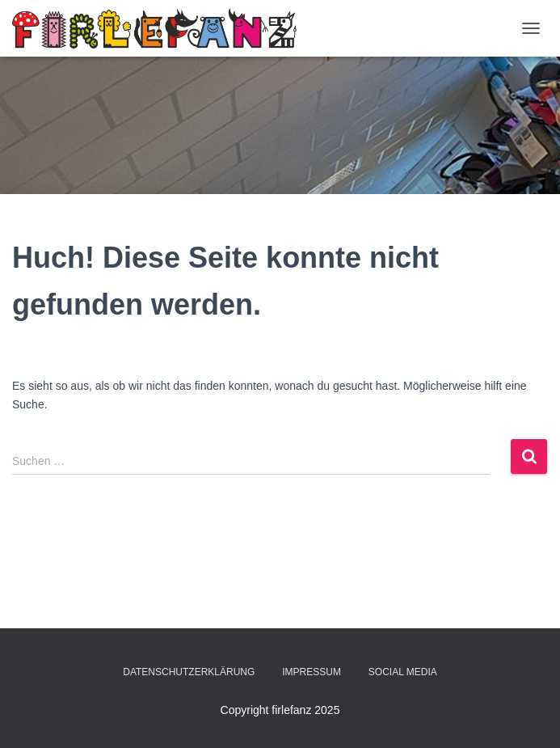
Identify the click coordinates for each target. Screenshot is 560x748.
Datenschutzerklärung (189, 672)
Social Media (403, 672)
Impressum (312, 672)
